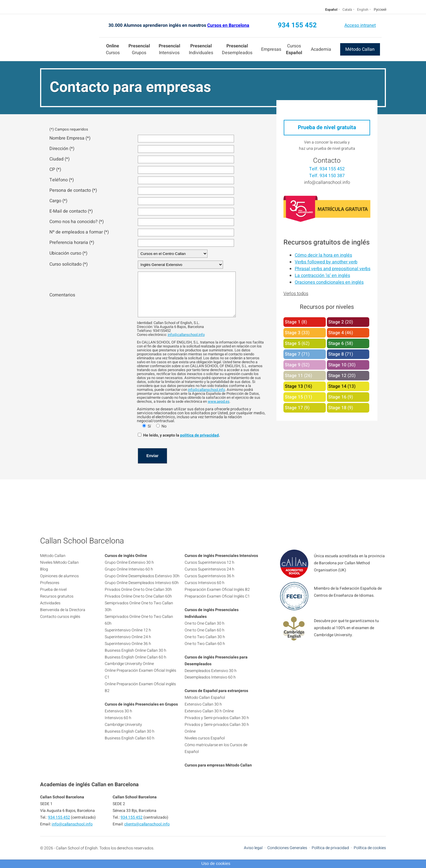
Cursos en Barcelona (228, 25)
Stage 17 (294, 408)
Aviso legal (253, 856)
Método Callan (360, 49)
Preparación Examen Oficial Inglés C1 (217, 605)
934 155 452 (297, 25)
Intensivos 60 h (118, 726)
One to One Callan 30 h (205, 632)
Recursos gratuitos (57, 605)
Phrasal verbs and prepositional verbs (333, 269)
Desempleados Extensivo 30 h (211, 679)
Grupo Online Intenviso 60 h (129, 578)
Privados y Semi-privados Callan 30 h (217, 726)
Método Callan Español (205, 706)
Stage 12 (337, 376)
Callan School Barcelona (70, 38)
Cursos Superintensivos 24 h (209, 578)
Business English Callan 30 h (130, 740)
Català (347, 10)
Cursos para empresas (205, 774)
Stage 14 (337, 386)
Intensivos (169, 49)
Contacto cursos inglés (60, 625)
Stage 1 (293, 322)
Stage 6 (336, 343)
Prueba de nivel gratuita (327, 127)
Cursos (113, 49)
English (363, 10)
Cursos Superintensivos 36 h (209, 584)
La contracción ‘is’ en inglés (322, 276)
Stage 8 (336, 354)
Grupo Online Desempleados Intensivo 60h (142, 591)
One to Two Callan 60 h (205, 652)
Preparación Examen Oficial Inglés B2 (217, 598)
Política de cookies (370, 856)
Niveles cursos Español (205, 747)
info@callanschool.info (186, 343)
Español (331, 10)
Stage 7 (293, 354)
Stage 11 (294, 376)
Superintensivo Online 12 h (128, 639)
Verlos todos (296, 294)
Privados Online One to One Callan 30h (138, 598)
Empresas (271, 49)
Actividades (50, 612)
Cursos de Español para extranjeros (216, 699)
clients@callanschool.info (147, 833)
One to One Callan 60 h (205, 639)
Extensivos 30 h (118, 720)
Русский (380, 10)
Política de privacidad (330, 856)
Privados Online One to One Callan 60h (138, 605)
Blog (44, 578)
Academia (321, 49)
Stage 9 (293, 365)
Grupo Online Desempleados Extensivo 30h (142, 584)
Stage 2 (336, 322)
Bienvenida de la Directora (63, 618)
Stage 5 (293, 343)
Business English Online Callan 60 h (136, 666)
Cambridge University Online (129, 672)
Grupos (139, 49)
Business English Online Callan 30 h (136, 659)
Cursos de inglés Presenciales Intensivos (221, 564)
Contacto (327, 161)
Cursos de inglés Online (126, 564)
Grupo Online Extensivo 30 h (129, 571)
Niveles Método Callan (59, 571)
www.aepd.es (219, 410)
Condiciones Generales (287, 856)
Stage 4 (336, 333)
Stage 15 (294, 397)
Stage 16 (337, 397)
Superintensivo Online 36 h (128, 652)
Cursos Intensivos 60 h (205, 591)
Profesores (50, 591)
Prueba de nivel (53, 598)
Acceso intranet (360, 25)
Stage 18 (337, 408)
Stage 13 (294, 386)
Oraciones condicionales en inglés (329, 282)
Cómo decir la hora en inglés (323, 255)
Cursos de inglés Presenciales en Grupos (141, 713)
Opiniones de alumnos (59, 584)
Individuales (201, 49)
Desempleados (237, 49)
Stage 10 (337, 365)
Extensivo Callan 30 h (203, 713)
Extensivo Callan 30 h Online (209, 720)
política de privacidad (199, 444)
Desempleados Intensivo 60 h (210, 686)
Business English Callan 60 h (130, 747)
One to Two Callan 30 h (205, 645)
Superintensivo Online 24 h (128, 645)
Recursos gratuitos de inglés (326, 242)
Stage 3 (293, 333)
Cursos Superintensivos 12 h (209, 571)
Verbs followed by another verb (326, 262)
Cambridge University (123, 733)
